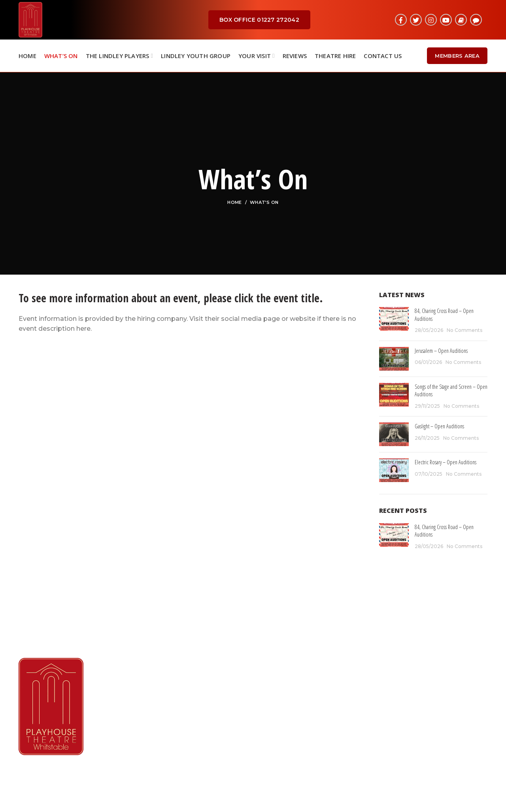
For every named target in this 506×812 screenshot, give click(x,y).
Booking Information (293, 723)
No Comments (464, 330)
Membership (279, 708)
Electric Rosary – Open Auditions (446, 462)
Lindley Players (283, 693)
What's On (276, 679)
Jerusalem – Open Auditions (441, 351)
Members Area (457, 56)
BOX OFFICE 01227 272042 (259, 20)
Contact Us (277, 753)
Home (234, 202)
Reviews (272, 738)
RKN (265, 798)
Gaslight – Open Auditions (439, 426)
